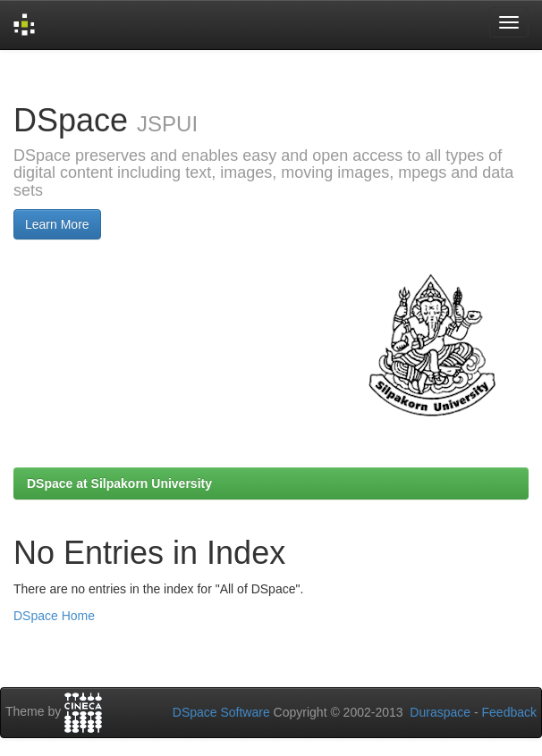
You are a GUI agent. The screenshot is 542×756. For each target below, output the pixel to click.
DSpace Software (221, 712)
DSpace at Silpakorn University (119, 483)
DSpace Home (54, 616)
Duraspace (440, 712)
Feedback (509, 712)
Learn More (57, 224)
